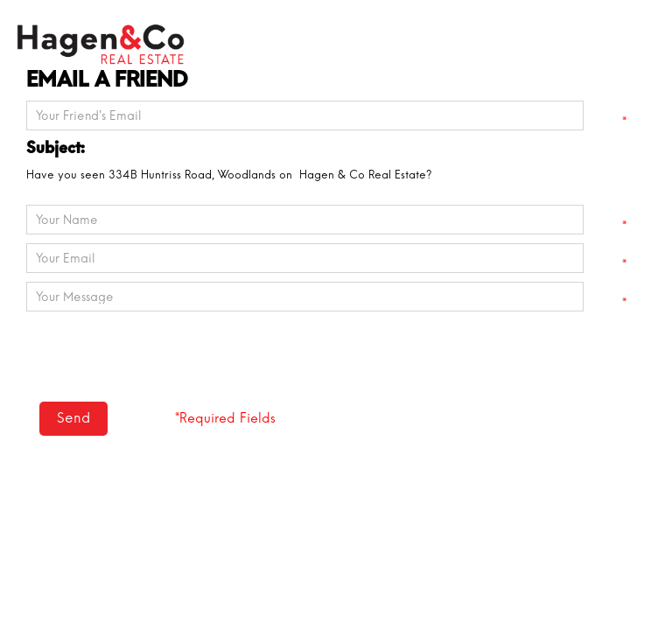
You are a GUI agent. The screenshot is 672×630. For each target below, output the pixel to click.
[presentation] (119, 344)
